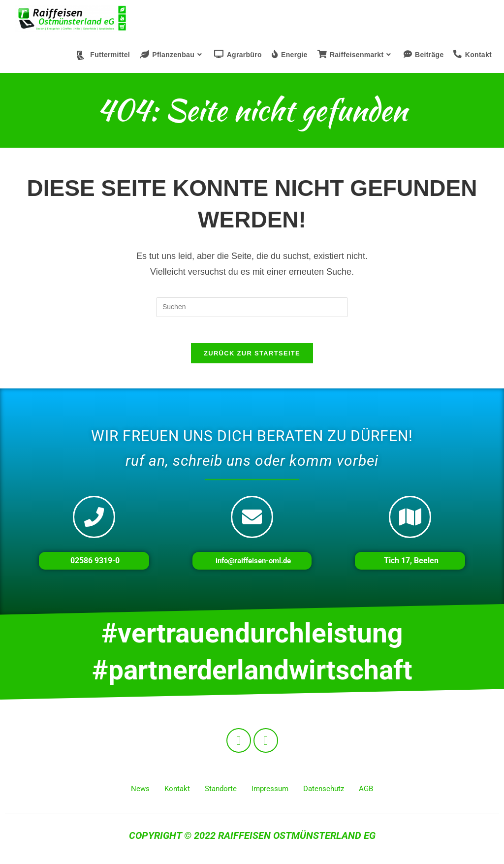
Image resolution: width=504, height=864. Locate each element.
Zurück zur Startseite (252, 357)
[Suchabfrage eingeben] (252, 307)
